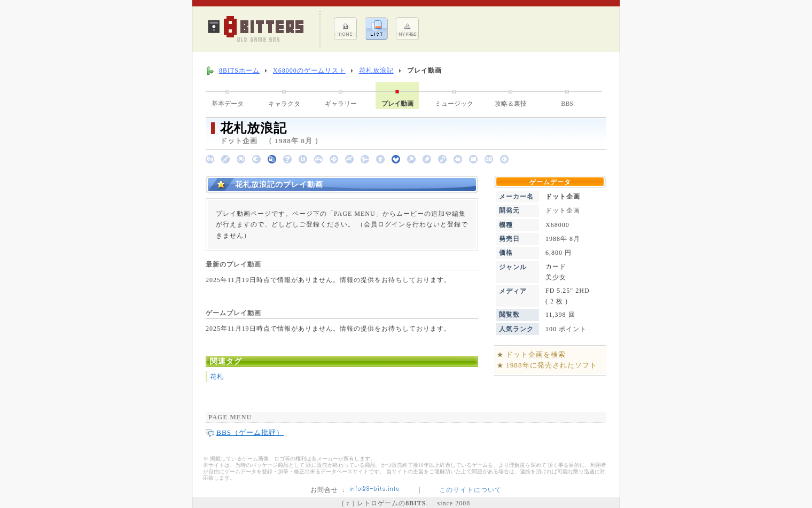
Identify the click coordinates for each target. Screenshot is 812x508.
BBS (567, 104)
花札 (217, 377)
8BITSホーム (239, 71)
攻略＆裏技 (511, 104)
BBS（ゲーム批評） (250, 432)
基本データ (228, 104)
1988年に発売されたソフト (552, 365)
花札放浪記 (376, 71)
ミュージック (454, 104)
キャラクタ (284, 104)
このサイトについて (470, 490)
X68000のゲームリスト (309, 71)
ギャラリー (341, 104)
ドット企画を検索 (536, 354)
